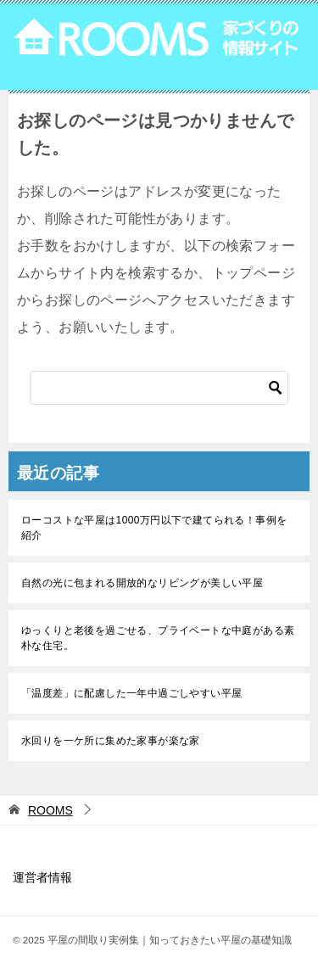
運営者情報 (42, 877)
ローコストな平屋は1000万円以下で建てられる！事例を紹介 (154, 528)
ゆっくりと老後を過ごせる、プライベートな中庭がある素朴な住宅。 (158, 638)
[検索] (159, 388)
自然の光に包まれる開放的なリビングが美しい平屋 (142, 583)
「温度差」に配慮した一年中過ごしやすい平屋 (131, 693)
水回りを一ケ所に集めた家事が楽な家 (111, 741)
